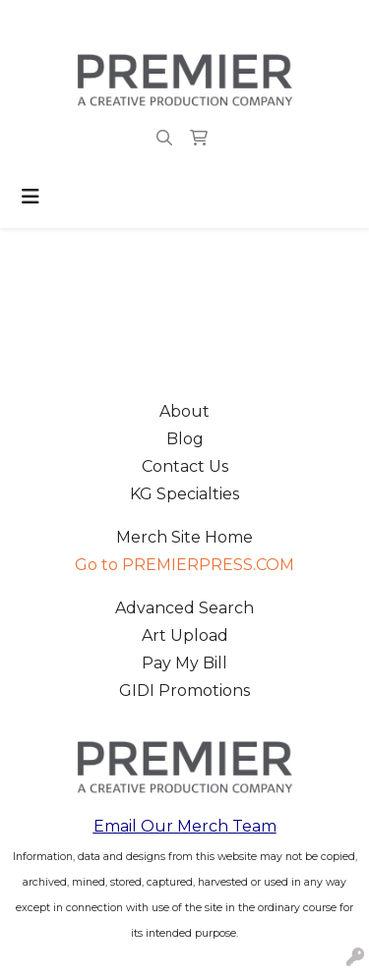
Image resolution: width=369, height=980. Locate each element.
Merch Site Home (184, 537)
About (184, 411)
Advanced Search (184, 608)
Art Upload (185, 635)
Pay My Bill (184, 663)
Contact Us (185, 466)
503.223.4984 (67, 21)
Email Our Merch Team (185, 826)
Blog (185, 439)
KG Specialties (184, 494)
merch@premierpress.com (239, 21)
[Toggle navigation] (31, 197)
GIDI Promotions (184, 691)
